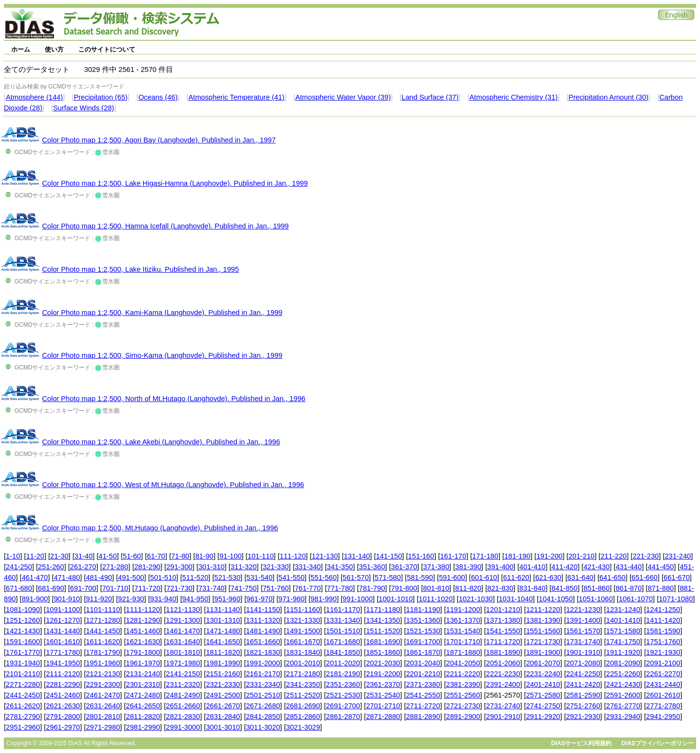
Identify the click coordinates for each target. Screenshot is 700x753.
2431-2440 (663, 684)
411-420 (564, 567)
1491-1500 (303, 631)
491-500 (131, 578)
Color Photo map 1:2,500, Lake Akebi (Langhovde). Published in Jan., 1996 (161, 442)
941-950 (195, 599)
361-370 (404, 567)
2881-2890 (423, 717)
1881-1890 (503, 652)
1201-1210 (503, 610)
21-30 (59, 556)
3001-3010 (223, 727)
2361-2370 (383, 684)
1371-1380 (503, 620)
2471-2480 (143, 695)
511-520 (195, 578)
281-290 (147, 567)
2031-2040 (423, 663)
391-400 (500, 567)
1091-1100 (63, 610)
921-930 (131, 599)
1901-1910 (583, 652)
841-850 (564, 588)
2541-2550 (423, 695)
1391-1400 (583, 620)
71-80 (180, 556)
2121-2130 (103, 674)
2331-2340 (263, 684)
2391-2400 (503, 684)
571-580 (388, 578)
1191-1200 (463, 610)
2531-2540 (383, 695)
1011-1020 (436, 599)
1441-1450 (103, 631)
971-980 (292, 599)
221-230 (646, 556)
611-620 (516, 578)
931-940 (163, 599)
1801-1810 (183, 652)
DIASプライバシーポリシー (657, 743)
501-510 (163, 578)
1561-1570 (583, 631)
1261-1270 (63, 620)
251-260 (51, 567)
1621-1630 (143, 642)
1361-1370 (463, 620)
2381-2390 (463, 684)
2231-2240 (543, 674)
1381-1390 (543, 620)
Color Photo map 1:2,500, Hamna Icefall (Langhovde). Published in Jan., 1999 (165, 226)
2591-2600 (623, 695)
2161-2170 (263, 674)
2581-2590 (583, 695)
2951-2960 (23, 727)
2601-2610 (663, 695)
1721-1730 (543, 642)
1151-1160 (303, 610)
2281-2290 (63, 684)
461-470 (35, 578)
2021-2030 (383, 663)
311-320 (244, 567)
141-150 (389, 556)
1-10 (13, 556)
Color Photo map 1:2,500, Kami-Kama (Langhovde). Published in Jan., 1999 (162, 313)
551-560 (324, 578)
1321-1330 (303, 620)
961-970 (260, 599)
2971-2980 (103, 727)
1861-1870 (423, 652)
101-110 (261, 556)
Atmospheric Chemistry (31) (514, 97)
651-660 (645, 578)
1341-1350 (383, 620)
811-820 (468, 588)
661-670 (677, 578)
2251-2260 (623, 674)
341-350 (340, 567)
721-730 (179, 588)
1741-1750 (623, 642)
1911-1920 (623, 652)
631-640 (580, 578)
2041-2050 (463, 663)
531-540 (260, 578)
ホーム (21, 49)
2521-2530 (343, 695)
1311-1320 (263, 620)
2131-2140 (143, 674)
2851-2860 (303, 717)
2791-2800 (63, 717)
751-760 (276, 588)
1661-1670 (303, 642)
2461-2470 (103, 695)
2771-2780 (663, 706)
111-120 (293, 556)
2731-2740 (503, 706)
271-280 (115, 567)
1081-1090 (23, 610)
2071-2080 (583, 663)
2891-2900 (463, 717)
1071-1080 (676, 599)
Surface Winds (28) (83, 108)
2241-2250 (583, 674)
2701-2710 (383, 706)
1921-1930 (663, 652)
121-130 (325, 556)
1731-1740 (583, 642)
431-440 (629, 567)
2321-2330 (223, 684)
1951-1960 (103, 663)
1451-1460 (143, 631)
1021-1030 (476, 599)
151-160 (421, 556)
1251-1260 (23, 620)
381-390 (468, 567)
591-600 (452, 578)
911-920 (99, 599)
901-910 (67, 599)
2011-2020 (343, 663)
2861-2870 (343, 717)
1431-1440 (63, 631)
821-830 (500, 588)
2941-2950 (663, 717)
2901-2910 (503, 717)
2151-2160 (223, 674)
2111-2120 (63, 674)
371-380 (436, 567)
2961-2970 (63, 727)
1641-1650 (223, 642)
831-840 (532, 588)
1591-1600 (23, 642)
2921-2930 (583, 717)
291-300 (179, 567)
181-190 (517, 556)
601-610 (484, 578)
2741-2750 (543, 706)
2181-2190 (343, 674)
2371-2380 (423, 684)
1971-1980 (183, 663)
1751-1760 (663, 642)
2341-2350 (303, 684)
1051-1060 (596, 599)
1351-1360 (423, 620)
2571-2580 (543, 695)
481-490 (99, 578)
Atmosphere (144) (34, 97)
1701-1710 (463, 642)
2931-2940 (623, 717)
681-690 (51, 588)
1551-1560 (543, 631)
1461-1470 (183, 631)
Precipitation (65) (101, 97)
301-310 (211, 567)
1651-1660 (263, 642)
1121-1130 (183, 610)
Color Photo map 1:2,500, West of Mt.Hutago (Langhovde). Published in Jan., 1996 (173, 485)
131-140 (357, 556)
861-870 (629, 588)
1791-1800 (143, 652)
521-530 (227, 578)
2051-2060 (503, 663)
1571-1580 (623, 631)
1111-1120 (143, 610)
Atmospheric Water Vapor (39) (343, 97)
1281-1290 (143, 620)
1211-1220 (543, 610)
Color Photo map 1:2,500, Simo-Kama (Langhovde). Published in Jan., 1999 (162, 355)
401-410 (532, 567)
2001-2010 (303, 663)
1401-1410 (623, 620)
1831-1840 (303, 652)
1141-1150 (263, 610)
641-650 (612, 578)
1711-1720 (503, 642)
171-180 (485, 556)
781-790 (372, 588)
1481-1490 (263, 631)
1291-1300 (183, 620)
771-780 (340, 588)
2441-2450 (23, 695)
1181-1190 (423, 610)
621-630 (548, 578)
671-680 (19, 588)
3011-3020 (263, 727)
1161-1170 (343, 610)
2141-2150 (183, 674)
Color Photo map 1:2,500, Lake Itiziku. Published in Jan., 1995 (140, 269)
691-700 (83, 588)
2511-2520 (303, 695)
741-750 (244, 588)
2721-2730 (463, 706)
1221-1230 (583, 610)
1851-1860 (383, 652)
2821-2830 (183, 717)
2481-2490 (183, 695)
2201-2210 (423, 674)
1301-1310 (223, 620)
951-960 (227, 599)
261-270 (83, 567)
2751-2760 (583, 706)
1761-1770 (23, 652)
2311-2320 (183, 684)
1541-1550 (503, 631)
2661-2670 (223, 706)
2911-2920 (543, 717)
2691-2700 (343, 706)
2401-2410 (543, 684)
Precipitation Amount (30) (608, 97)
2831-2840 (223, 717)
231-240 (678, 556)
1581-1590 (663, 631)
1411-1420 (663, 620)
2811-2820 (143, 717)
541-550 (292, 578)
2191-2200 (383, 674)
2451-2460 (63, 695)
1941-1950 (63, 663)
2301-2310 (143, 684)
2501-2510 (263, 695)
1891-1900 (543, 652)
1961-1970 (143, 663)
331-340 (308, 567)
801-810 (436, 588)
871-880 (661, 588)
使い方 (54, 49)
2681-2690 (303, 706)
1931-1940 (23, 663)
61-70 (156, 556)
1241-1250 (663, 610)
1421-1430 (23, 631)
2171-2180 (303, 674)
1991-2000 (263, 663)
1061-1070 (636, 599)
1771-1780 (63, 652)
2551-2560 (463, 695)
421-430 (596, 567)
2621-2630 (63, 706)
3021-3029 (303, 727)
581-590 (420, 578)
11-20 (35, 556)
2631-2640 (103, 706)
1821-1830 (263, 652)
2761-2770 (623, 706)
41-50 (108, 556)
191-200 (549, 556)
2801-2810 (103, 717)
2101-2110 (23, 674)
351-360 (372, 567)
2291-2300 (103, 684)
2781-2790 (23, 717)
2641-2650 (143, 706)
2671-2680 (263, 706)
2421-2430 (623, 684)
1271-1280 (103, 620)
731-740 (211, 588)
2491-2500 (223, 695)
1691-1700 (423, 642)
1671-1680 (343, 642)
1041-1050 (556, 599)
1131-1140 (223, 610)
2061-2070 (543, 663)
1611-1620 (103, 642)
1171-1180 (383, 610)
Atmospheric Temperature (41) (237, 97)
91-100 (230, 556)
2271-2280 (23, 684)
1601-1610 (63, 642)
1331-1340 (343, 620)
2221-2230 (503, 674)
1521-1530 (423, 631)
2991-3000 (183, 727)
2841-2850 (263, 717)
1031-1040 (516, 599)
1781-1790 (103, 652)
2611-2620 (23, 706)
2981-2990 (143, 727)
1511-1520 (383, 631)
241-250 (19, 567)
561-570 (356, 578)
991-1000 (358, 599)
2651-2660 (183, 706)
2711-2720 (423, 706)
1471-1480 (223, 631)
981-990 (324, 599)
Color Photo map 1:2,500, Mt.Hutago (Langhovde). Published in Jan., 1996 (160, 528)
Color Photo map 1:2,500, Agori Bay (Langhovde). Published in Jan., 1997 (159, 140)
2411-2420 (583, 684)
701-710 (115, 588)
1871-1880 (463, 652)
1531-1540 (463, 631)
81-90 (205, 556)
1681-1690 (383, 642)
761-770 (308, 588)
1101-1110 (103, 610)
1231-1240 (623, 610)
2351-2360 (343, 684)
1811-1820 (223, 652)
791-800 (404, 588)
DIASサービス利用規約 (582, 743)
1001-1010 (396, 599)
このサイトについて (107, 49)
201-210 (581, 556)
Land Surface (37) (430, 97)
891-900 (35, 599)
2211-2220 (463, 674)
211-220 (613, 556)
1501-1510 (343, 631)
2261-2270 (663, 674)
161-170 (453, 556)
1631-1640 (183, 642)
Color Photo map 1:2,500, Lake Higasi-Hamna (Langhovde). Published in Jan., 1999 (175, 183)
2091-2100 (663, 663)
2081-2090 (623, 663)
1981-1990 (223, 663)
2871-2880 (383, 717)
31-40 (84, 556)
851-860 (596, 588)
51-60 (132, 556)
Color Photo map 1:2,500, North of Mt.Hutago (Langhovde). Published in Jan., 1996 (174, 399)
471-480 (67, 578)
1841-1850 (343, 652)
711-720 (147, 588)
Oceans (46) (158, 97)
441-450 (661, 567)
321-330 (276, 567)
